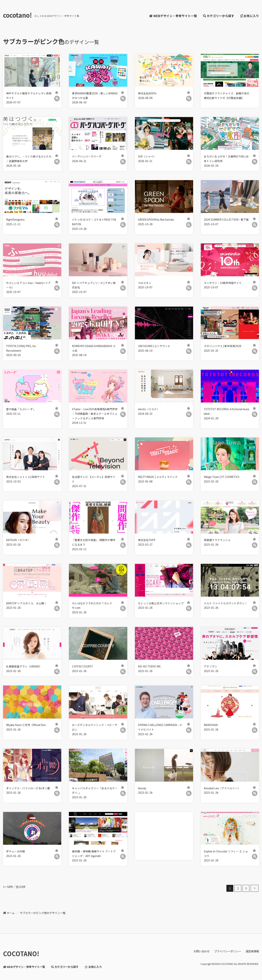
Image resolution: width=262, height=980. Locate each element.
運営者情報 (252, 951)
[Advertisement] (163, 836)
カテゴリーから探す (219, 16)
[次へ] (255, 888)
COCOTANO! (21, 954)
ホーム (11, 913)
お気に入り (250, 16)
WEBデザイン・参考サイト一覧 (173, 16)
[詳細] (57, 99)
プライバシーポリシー (228, 951)
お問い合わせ (202, 951)
